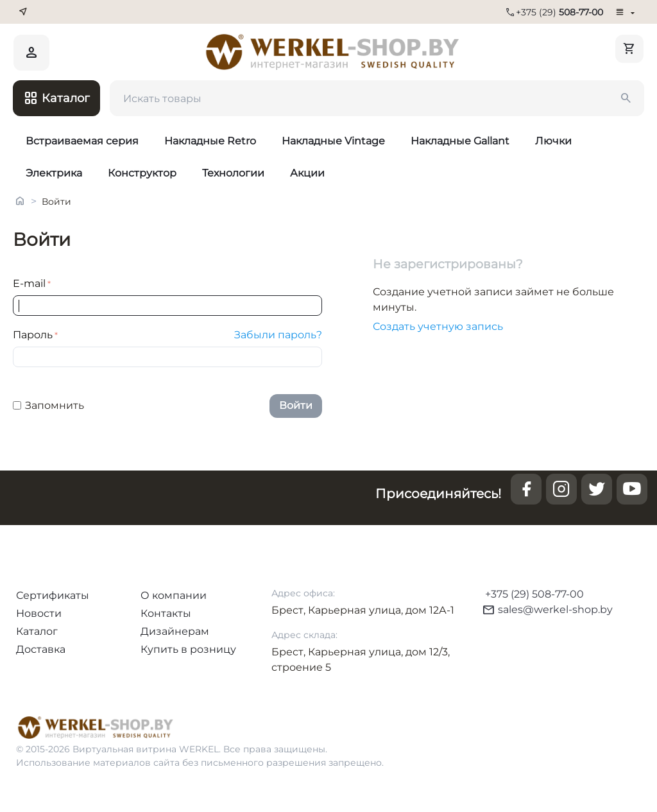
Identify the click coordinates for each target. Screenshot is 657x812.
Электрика (54, 173)
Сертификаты (53, 595)
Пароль (33, 335)
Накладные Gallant (460, 141)
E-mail (29, 283)
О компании (174, 595)
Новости (39, 613)
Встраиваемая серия (82, 141)
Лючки (553, 141)
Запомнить (48, 405)
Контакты (166, 613)
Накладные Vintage (333, 141)
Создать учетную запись (438, 326)
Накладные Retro (210, 141)
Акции (307, 173)
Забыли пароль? (278, 335)
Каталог (37, 631)
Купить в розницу (188, 649)
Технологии (233, 173)
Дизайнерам (175, 631)
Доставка (41, 649)
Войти (296, 405)
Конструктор (142, 173)
